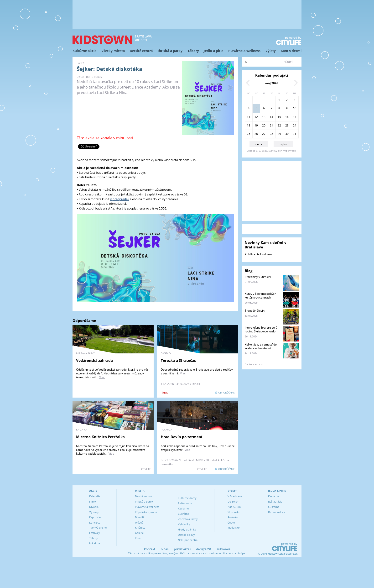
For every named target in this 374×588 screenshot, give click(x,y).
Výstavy (94, 512)
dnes (259, 144)
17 (295, 117)
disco (80, 77)
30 (287, 134)
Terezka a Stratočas (178, 360)
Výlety (271, 51)
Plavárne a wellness (244, 51)
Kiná (138, 538)
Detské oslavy (186, 535)
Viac (102, 377)
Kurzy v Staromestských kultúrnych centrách (260, 296)
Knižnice (140, 528)
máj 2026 (272, 83)
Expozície (95, 517)
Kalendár (95, 496)
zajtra (283, 144)
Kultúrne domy (187, 498)
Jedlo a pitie (213, 51)
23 (287, 125)
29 (279, 134)
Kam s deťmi (291, 51)
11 (249, 117)
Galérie (139, 533)
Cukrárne (184, 514)
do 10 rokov (94, 77)
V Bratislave (235, 496)
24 (295, 125)
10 (295, 108)
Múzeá (139, 522)
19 (256, 125)
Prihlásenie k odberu (258, 254)
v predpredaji (120, 199)
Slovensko (234, 512)
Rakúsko (233, 517)
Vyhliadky (184, 524)
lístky (164, 393)
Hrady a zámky (187, 529)
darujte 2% (204, 549)
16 (287, 117)
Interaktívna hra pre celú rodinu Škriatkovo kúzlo (261, 329)
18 (249, 125)
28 (271, 134)
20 (264, 125)
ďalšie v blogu (254, 364)
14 (271, 117)
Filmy (93, 501)
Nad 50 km (234, 507)
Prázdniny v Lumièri (258, 277)
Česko (231, 522)
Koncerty (95, 522)
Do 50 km (233, 501)
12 (256, 117)
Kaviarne (183, 508)
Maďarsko (234, 528)
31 (295, 134)
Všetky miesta (113, 51)
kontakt (150, 549)
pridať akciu (182, 549)
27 (264, 134)
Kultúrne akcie (84, 51)
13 (264, 117)
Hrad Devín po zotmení (182, 437)
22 (279, 125)
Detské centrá (141, 51)
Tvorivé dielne (98, 528)
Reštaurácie (185, 503)
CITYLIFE (146, 469)
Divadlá (94, 507)
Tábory (193, 51)
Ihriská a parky (170, 51)
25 (249, 134)
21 (271, 125)
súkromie (223, 549)
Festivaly (95, 533)
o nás (165, 549)
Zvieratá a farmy (188, 519)
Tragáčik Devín (255, 311)
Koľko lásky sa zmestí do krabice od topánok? (261, 346)
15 (279, 117)
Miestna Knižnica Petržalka (100, 437)
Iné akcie (95, 543)
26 (256, 134)
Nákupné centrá (188, 540)
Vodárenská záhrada (94, 360)
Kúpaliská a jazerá (146, 512)
